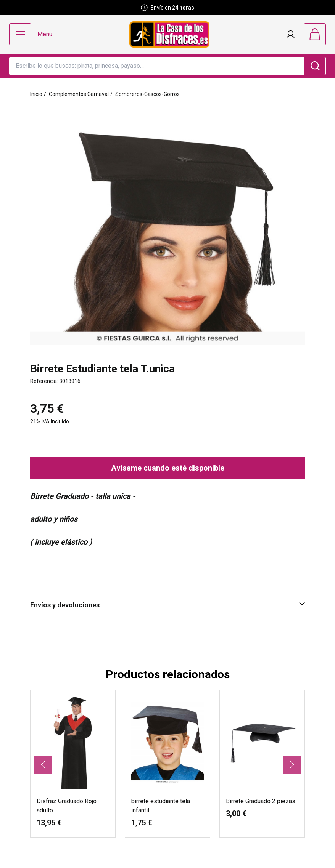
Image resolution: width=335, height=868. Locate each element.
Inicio (36, 94)
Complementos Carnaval (79, 94)
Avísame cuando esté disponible (168, 468)
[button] (43, 765)
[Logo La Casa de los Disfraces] (169, 34)
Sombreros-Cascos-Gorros (147, 94)
